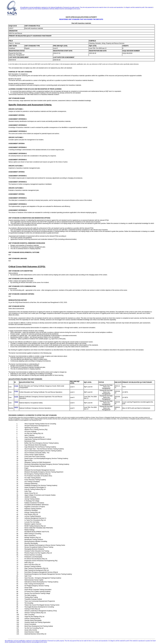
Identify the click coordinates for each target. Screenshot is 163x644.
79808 (16, 402)
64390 (16, 397)
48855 (16, 407)
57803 (16, 391)
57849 (16, 386)
